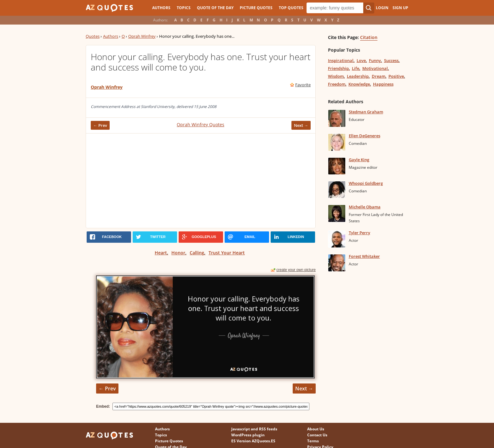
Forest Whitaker (364, 256)
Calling (197, 253)
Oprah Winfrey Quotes (201, 125)
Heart (161, 253)
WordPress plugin (248, 435)
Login (382, 8)
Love (361, 60)
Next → (301, 125)
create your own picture (296, 270)
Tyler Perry (359, 233)
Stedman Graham (366, 112)
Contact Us (317, 435)
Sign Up (400, 8)
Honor (178, 253)
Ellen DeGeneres (365, 136)
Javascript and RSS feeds (254, 429)
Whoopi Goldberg (366, 183)
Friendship (338, 68)
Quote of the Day (215, 8)
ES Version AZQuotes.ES (253, 441)
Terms (313, 441)
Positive (396, 76)
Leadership (358, 76)
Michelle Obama (365, 207)
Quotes (93, 36)
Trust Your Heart (227, 253)
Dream (379, 76)
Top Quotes (291, 8)
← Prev (100, 125)
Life (356, 68)
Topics (184, 8)
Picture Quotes (256, 8)
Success (391, 60)
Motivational (375, 68)
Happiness (383, 84)
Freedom (337, 84)
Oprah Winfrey (142, 36)
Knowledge (359, 84)
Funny (375, 60)
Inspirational (341, 60)
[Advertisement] (201, 181)
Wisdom (336, 76)
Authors (161, 8)
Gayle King (359, 160)
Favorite (303, 85)
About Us (316, 429)
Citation (369, 37)
